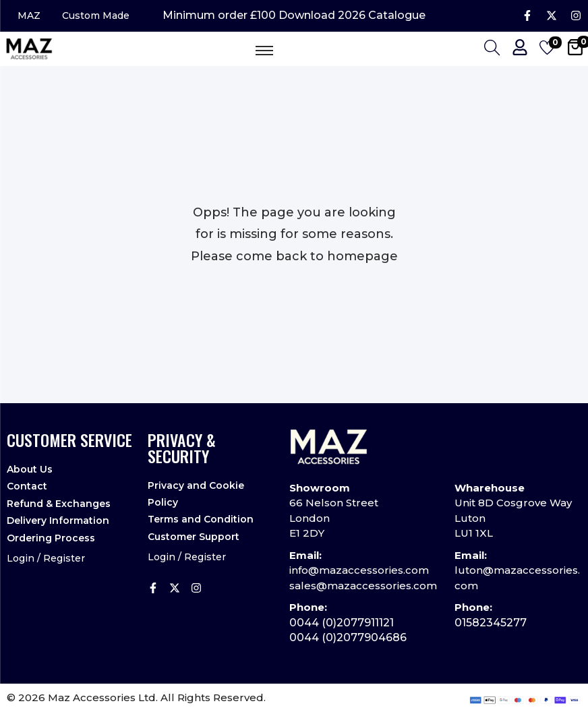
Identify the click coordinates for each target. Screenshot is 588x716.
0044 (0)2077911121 (342, 623)
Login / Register (46, 558)
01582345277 (491, 623)
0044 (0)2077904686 (348, 638)
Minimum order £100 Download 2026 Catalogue (294, 16)
